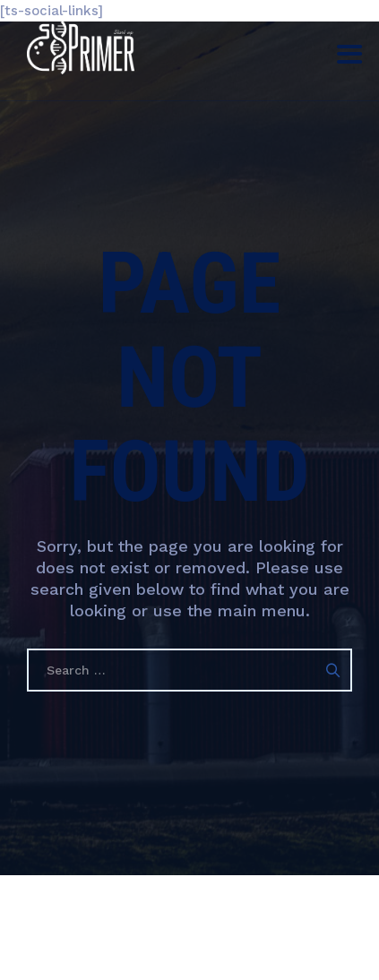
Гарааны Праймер (226, 925)
